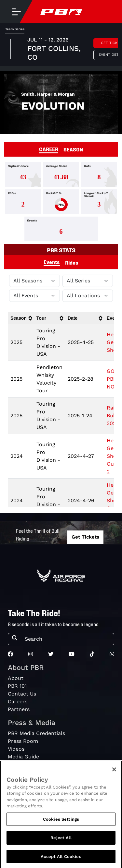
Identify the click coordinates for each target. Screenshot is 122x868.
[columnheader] (21, 318)
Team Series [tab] (15, 29)
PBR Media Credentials (36, 733)
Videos (16, 749)
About (16, 678)
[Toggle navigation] (16, 12)
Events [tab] (52, 262)
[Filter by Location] (88, 296)
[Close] (114, 774)
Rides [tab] (72, 262)
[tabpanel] (61, 203)
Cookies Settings (61, 824)
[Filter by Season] (34, 281)
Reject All (61, 843)
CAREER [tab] (49, 149)
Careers (18, 702)
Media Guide (23, 757)
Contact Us (22, 694)
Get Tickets (85, 537)
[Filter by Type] (34, 296)
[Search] (67, 639)
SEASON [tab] (73, 149)
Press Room (23, 741)
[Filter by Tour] (88, 281)
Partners (19, 709)
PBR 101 (17, 686)
